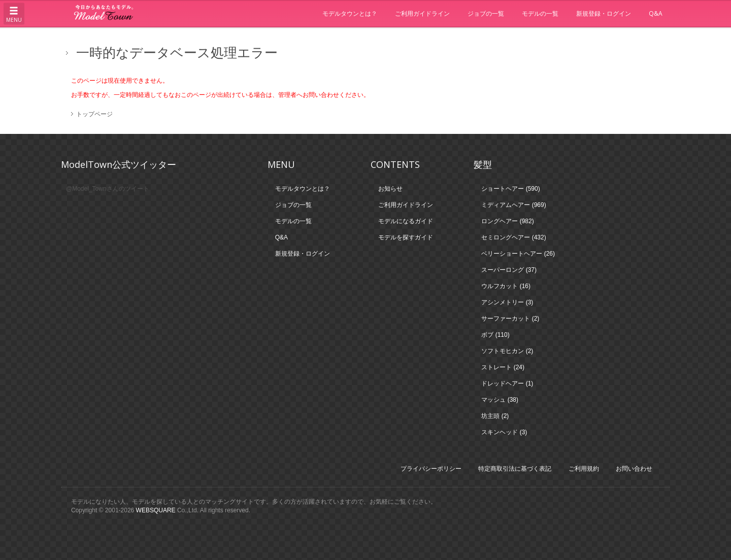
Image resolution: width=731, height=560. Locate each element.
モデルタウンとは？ (350, 13)
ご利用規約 (584, 469)
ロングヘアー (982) (507, 221)
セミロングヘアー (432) (513, 237)
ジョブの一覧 (486, 13)
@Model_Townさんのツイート (108, 189)
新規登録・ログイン (604, 13)
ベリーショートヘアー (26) (518, 254)
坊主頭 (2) (495, 416)
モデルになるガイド (406, 221)
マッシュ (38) (500, 400)
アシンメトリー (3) (507, 302)
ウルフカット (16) (506, 286)
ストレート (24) (503, 367)
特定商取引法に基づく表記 (515, 469)
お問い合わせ (634, 469)
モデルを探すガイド (406, 237)
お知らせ (390, 189)
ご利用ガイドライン (422, 13)
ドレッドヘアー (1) (507, 383)
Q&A (656, 13)
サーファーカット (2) (510, 319)
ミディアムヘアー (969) (513, 205)
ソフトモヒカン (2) (507, 351)
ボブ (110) (495, 335)
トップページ (94, 114)
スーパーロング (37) (509, 270)
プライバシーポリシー (431, 469)
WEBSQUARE (156, 510)
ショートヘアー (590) (510, 189)
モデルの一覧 (540, 13)
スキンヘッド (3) (504, 432)
